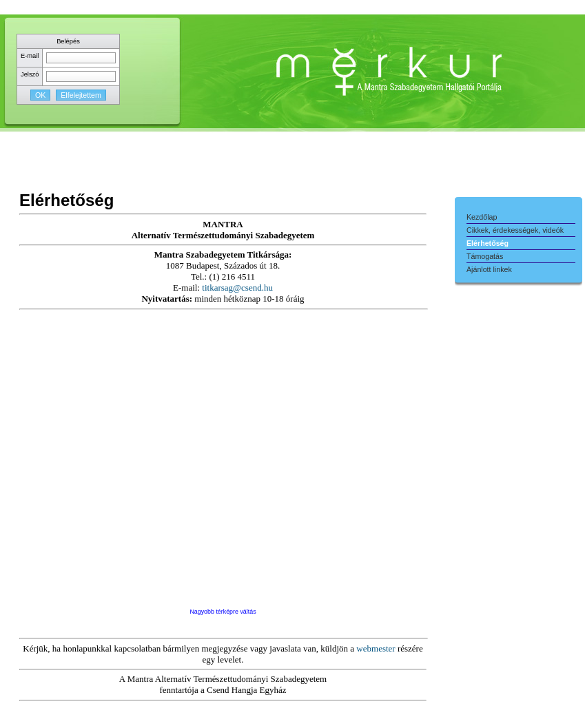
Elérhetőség (487, 243)
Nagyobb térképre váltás (223, 612)
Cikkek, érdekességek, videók (515, 230)
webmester (376, 648)
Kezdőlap (482, 217)
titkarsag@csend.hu (237, 288)
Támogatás (485, 256)
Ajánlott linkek (489, 269)
